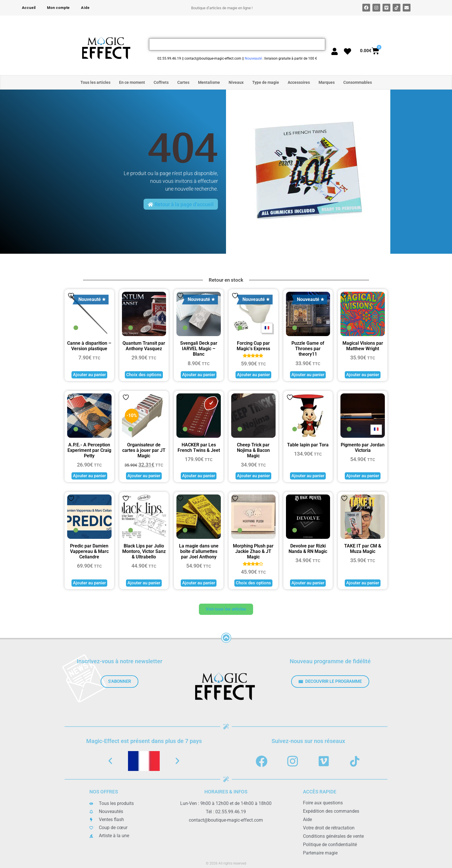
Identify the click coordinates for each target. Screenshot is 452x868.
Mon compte (58, 8)
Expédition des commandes (331, 811)
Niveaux (236, 82)
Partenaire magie (320, 853)
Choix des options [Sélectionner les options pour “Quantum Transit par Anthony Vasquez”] (144, 375)
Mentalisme (209, 82)
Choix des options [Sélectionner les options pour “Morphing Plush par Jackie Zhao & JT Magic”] (253, 583)
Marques (327, 82)
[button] (110, 761)
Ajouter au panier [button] (89, 375)
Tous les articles (95, 82)
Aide (85, 8)
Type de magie (266, 82)
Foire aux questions (323, 803)
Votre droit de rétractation (329, 828)
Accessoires (299, 82)
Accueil (29, 8)
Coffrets (161, 82)
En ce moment (132, 82)
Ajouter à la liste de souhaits (71, 296)
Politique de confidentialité (330, 845)
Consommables (358, 82)
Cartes (183, 82)
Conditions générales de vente (333, 836)
